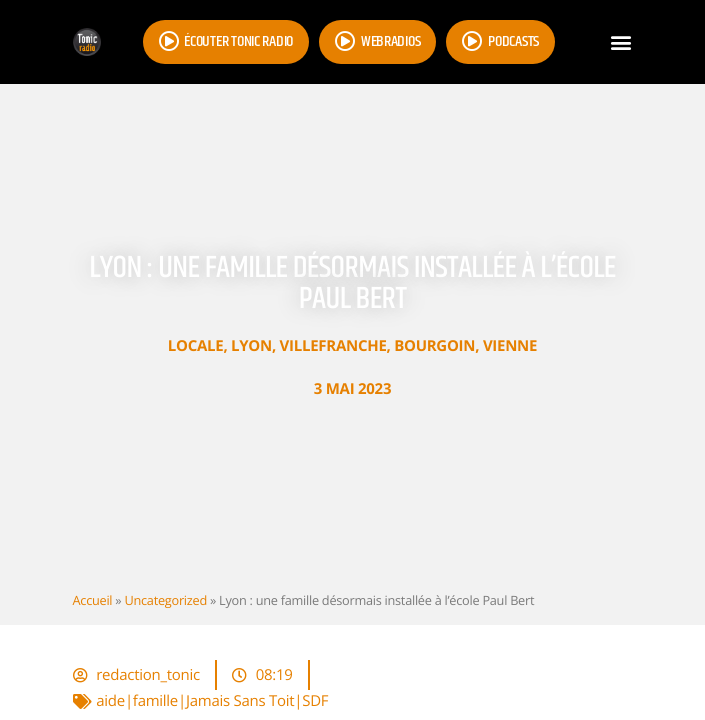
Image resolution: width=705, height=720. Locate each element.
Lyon (251, 346)
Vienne (510, 346)
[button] (621, 42)
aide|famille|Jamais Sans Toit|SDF (212, 701)
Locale (196, 346)
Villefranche (333, 346)
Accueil (93, 600)
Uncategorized (165, 600)
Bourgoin (434, 346)
